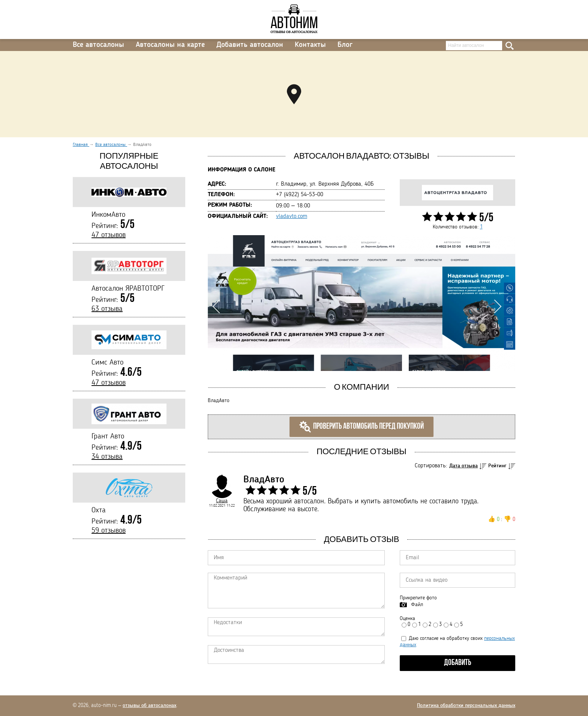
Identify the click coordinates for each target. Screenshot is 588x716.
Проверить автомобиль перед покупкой (361, 427)
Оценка (407, 618)
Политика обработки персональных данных (466, 705)
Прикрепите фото (418, 598)
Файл (417, 605)
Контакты (310, 45)
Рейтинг (497, 466)
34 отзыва (107, 457)
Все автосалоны (98, 45)
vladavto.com (292, 216)
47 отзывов (109, 235)
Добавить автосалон (250, 45)
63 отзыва (107, 309)
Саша (222, 501)
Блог (345, 45)
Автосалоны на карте (170, 45)
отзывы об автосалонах (149, 705)
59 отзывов (109, 531)
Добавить (458, 663)
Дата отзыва (463, 466)
